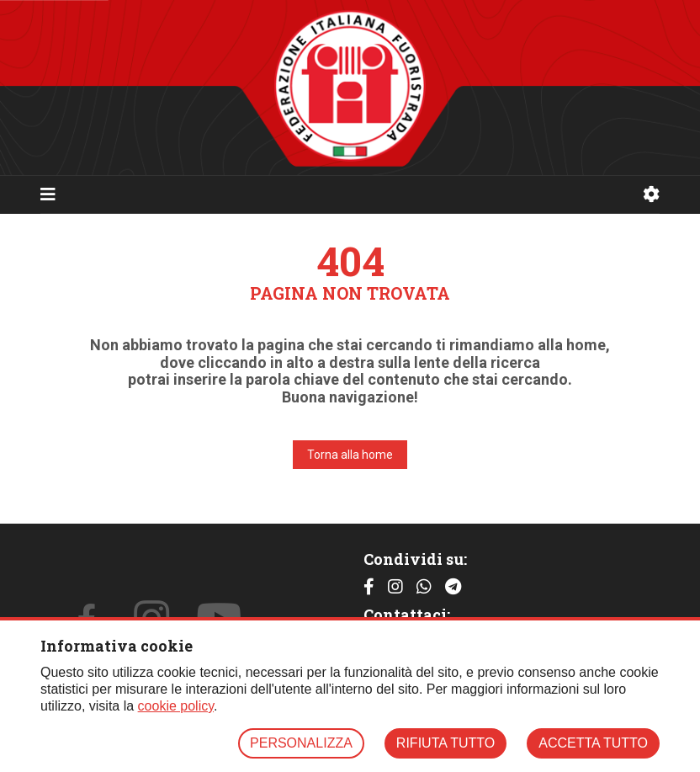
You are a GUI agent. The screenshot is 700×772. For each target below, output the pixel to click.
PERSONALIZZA (301, 743)
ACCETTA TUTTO (593, 743)
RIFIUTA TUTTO (445, 743)
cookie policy (176, 706)
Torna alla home (350, 455)
